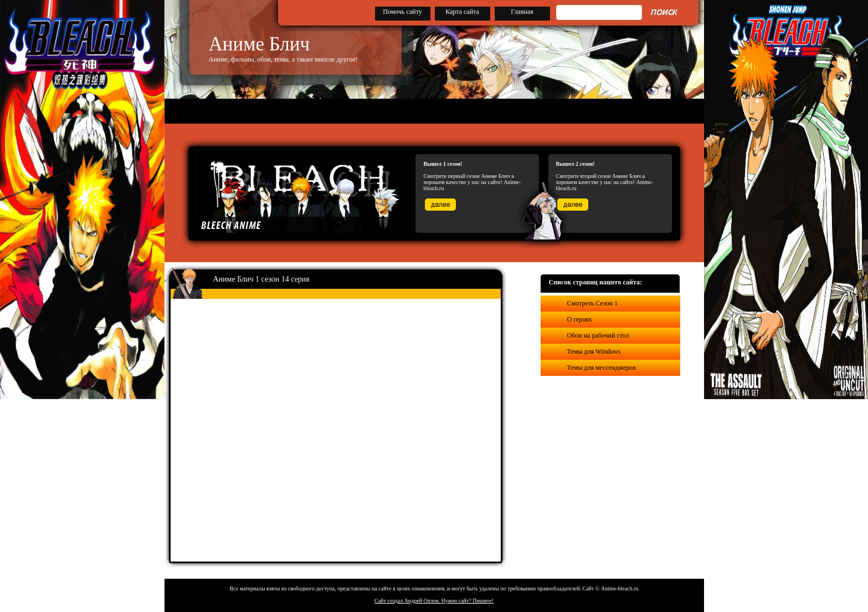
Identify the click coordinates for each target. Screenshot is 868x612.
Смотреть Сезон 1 (593, 303)
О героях (580, 319)
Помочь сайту (402, 12)
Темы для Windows (594, 351)
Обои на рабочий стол (598, 335)
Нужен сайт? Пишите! (467, 601)
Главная (522, 12)
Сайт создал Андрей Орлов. (408, 601)
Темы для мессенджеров (602, 368)
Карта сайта (462, 12)
